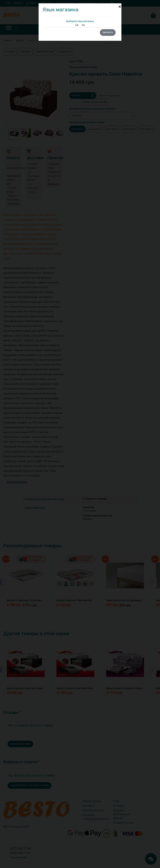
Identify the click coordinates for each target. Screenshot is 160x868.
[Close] (120, 5)
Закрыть (108, 32)
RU (83, 25)
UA (77, 25)
